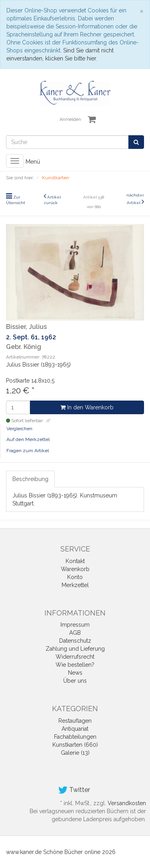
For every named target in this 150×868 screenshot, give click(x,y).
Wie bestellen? (75, 665)
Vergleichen (19, 429)
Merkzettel (75, 585)
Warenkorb (75, 569)
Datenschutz (75, 641)
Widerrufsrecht (75, 657)
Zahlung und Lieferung (75, 649)
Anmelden (70, 119)
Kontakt (75, 561)
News (75, 673)
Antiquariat (75, 729)
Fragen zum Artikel (28, 451)
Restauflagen (75, 721)
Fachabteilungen (75, 737)
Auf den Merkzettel (28, 439)
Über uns (75, 681)
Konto (75, 577)
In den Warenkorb (87, 407)
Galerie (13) (75, 753)
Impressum (75, 625)
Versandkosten (127, 803)
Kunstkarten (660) (75, 745)
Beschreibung (30, 479)
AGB (75, 633)
